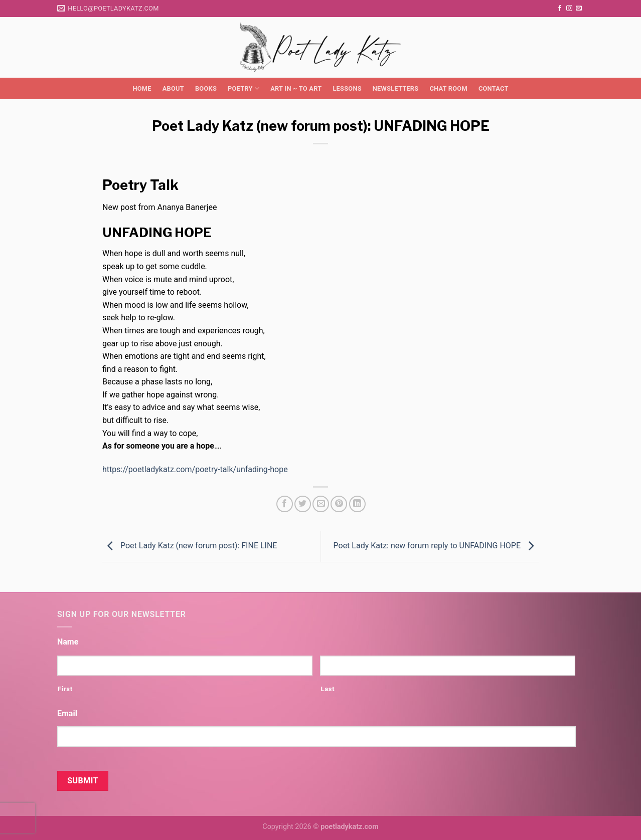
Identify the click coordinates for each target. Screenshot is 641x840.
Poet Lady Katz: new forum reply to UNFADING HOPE (436, 546)
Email (67, 713)
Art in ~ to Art (296, 88)
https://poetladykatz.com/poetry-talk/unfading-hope (195, 469)
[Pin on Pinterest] (339, 504)
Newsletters (396, 88)
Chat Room (448, 88)
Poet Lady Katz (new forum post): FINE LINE (190, 546)
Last (328, 689)
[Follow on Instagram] (569, 9)
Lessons (347, 88)
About (173, 88)
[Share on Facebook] (285, 504)
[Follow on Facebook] (560, 9)
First (65, 689)
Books (206, 88)
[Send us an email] (579, 9)
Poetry (244, 88)
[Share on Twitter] (303, 504)
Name (68, 642)
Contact (494, 88)
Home (142, 88)
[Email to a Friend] (321, 504)
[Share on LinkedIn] (357, 504)
